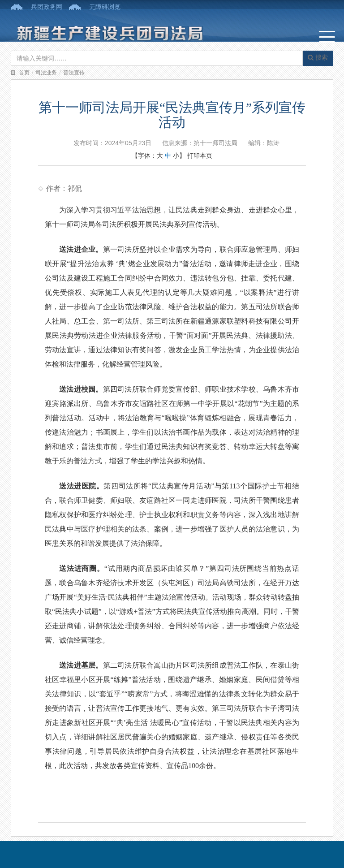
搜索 (318, 57)
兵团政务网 (47, 7)
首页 (24, 73)
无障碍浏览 (105, 7)
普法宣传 (74, 73)
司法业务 (46, 73)
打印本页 (200, 155)
